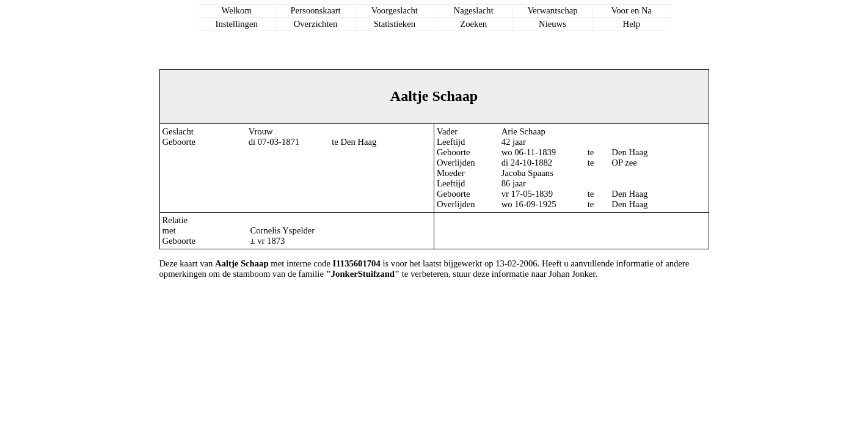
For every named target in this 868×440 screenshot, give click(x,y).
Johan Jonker (572, 274)
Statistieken (395, 24)
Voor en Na (632, 10)
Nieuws (553, 24)
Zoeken (473, 24)
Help (632, 24)
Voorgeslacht (395, 10)
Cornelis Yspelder (282, 230)
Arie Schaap (523, 131)
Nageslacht (474, 10)
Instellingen (237, 24)
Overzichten (316, 24)
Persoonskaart (315, 10)
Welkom (237, 10)
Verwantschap (552, 10)
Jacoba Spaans (527, 173)
